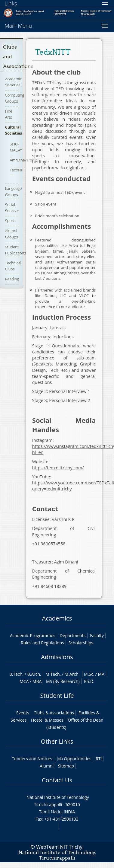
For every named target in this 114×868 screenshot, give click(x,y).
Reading (12, 279)
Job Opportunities (74, 759)
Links (11, 3)
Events (23, 713)
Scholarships (81, 643)
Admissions (57, 657)
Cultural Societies (14, 130)
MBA (37, 681)
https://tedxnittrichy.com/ (58, 468)
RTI (99, 759)
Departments (72, 635)
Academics (57, 618)
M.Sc (89, 674)
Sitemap (66, 766)
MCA (24, 681)
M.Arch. (72, 674)
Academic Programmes (33, 635)
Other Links (57, 741)
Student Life (57, 696)
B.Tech (16, 674)
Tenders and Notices (32, 759)
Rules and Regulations (42, 643)
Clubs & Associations (54, 713)
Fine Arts (9, 114)
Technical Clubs (13, 266)
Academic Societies (13, 82)
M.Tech (52, 674)
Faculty (97, 635)
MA (101, 674)
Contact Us (57, 780)
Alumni (47, 766)
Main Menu (18, 26)
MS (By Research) (63, 681)
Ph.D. (89, 681)
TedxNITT (18, 170)
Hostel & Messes (47, 720)
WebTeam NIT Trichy (59, 847)
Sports (11, 221)
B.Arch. (34, 674)
